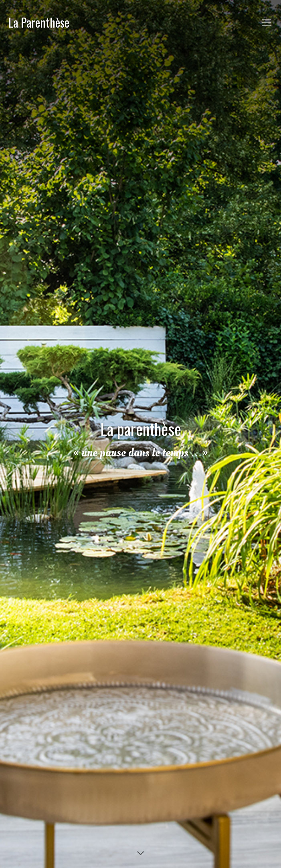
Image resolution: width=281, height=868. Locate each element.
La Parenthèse (39, 22)
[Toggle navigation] (267, 22)
